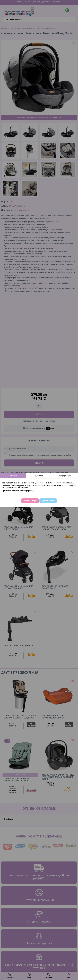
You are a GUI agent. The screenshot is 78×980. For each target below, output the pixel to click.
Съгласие (13, 476)
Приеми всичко (48, 501)
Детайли (39, 476)
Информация (65, 476)
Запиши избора (30, 501)
